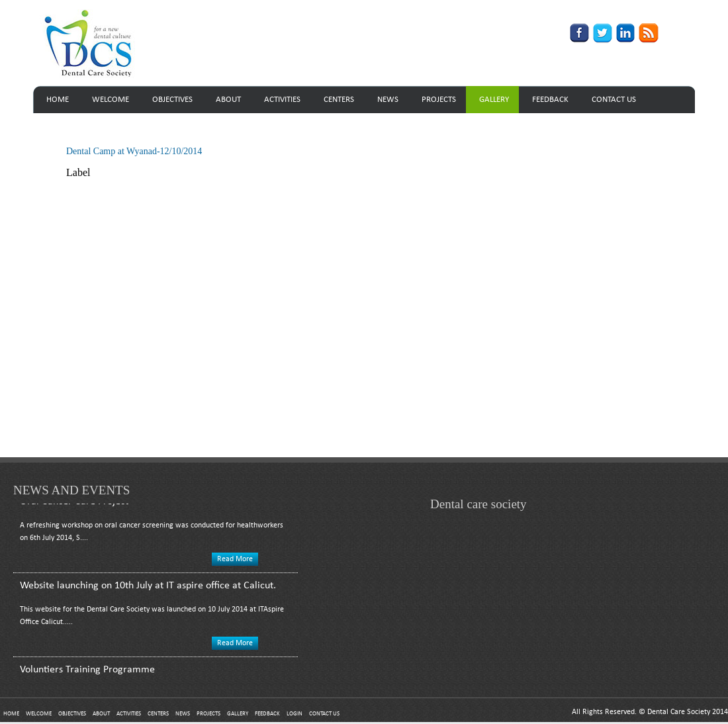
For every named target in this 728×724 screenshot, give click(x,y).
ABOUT (228, 100)
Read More (235, 561)
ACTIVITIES (282, 100)
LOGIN (295, 714)
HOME (58, 100)
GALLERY (494, 100)
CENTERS (339, 100)
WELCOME (111, 100)
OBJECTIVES (172, 100)
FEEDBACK (550, 100)
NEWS (388, 100)
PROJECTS (439, 100)
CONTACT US (614, 100)
